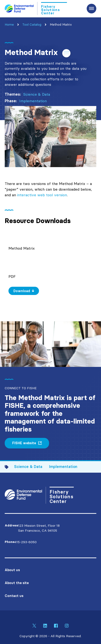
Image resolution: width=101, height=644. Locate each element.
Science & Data (37, 94)
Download (22, 291)
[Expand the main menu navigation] (91, 9)
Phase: (11, 101)
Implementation (33, 101)
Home (9, 24)
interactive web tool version (42, 195)
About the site (17, 583)
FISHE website (24, 443)
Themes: (13, 94)
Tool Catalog (32, 24)
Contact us (14, 596)
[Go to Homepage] (36, 8)
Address (11, 525)
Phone (10, 542)
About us (12, 570)
